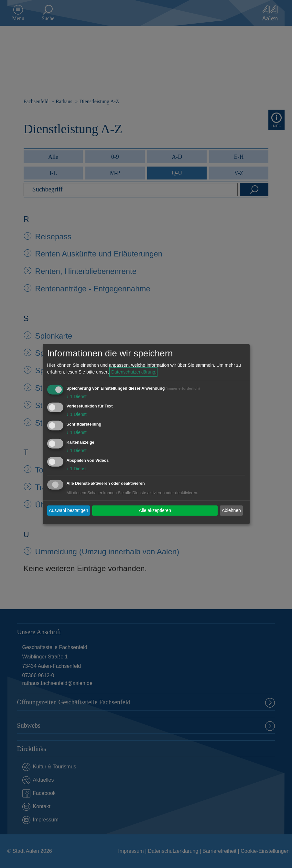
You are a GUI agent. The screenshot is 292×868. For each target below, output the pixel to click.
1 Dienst (77, 396)
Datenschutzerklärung (133, 372)
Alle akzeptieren (155, 510)
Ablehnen (231, 510)
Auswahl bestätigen (68, 510)
